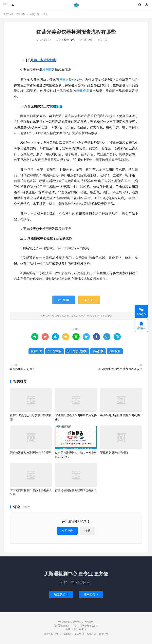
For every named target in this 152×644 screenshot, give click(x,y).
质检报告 (56, 106)
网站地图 (89, 622)
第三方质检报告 (45, 60)
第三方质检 (67, 80)
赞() (64, 300)
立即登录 (67, 531)
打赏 (89, 300)
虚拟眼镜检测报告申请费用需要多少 (120, 369)
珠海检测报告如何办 (22, 369)
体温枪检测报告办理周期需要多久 (76, 490)
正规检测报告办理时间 (114, 453)
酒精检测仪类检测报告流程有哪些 (31, 453)
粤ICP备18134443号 (76, 629)
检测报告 (76, 5)
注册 (87, 531)
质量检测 (83, 91)
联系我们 (61, 594)
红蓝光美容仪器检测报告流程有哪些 (76, 32)
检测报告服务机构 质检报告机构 (120, 415)
